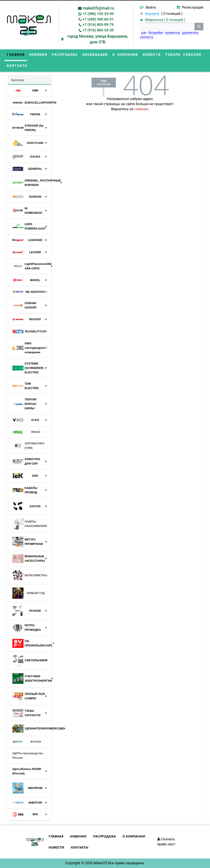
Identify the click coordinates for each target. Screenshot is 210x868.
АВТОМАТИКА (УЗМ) (28, 446)
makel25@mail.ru (98, 8)
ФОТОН (27, 742)
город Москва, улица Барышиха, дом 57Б (98, 39)
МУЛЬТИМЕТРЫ (30, 575)
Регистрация (193, 7)
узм (144, 33)
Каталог (18, 80)
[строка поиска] (167, 27)
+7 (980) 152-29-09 (98, 14)
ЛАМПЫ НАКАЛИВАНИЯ (30, 524)
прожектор (172, 33)
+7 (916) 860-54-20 (98, 30)
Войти (151, 7)
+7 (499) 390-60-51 (98, 19)
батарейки (156, 33)
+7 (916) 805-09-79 (98, 25)
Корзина (152, 14)
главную (141, 109)
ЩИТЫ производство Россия (28, 755)
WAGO (26, 432)
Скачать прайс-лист (166, 842)
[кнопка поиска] (199, 27)
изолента (147, 37)
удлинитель (190, 33)
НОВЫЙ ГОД (28, 593)
